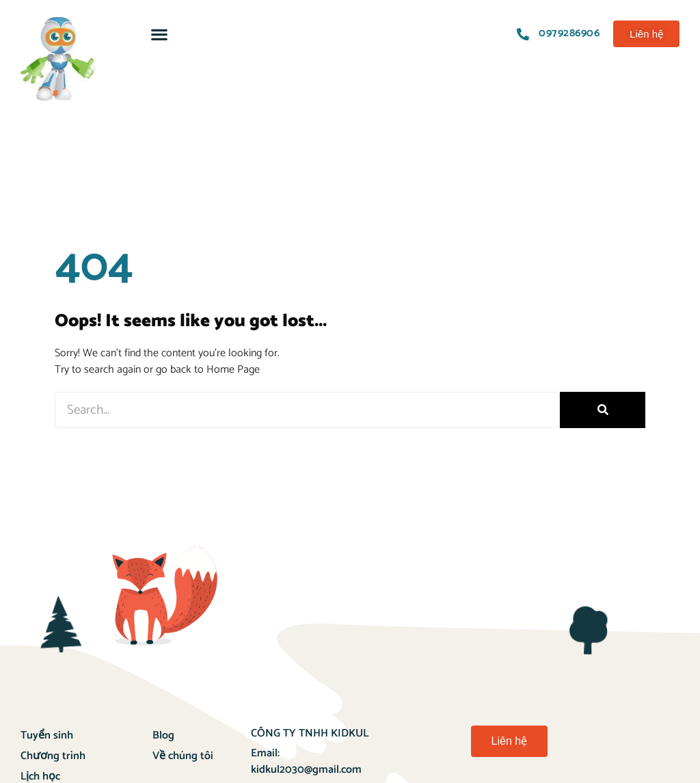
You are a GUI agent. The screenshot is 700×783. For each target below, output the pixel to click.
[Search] (603, 410)
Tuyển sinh (47, 735)
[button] (159, 34)
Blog (163, 735)
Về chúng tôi (183, 756)
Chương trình (53, 756)
